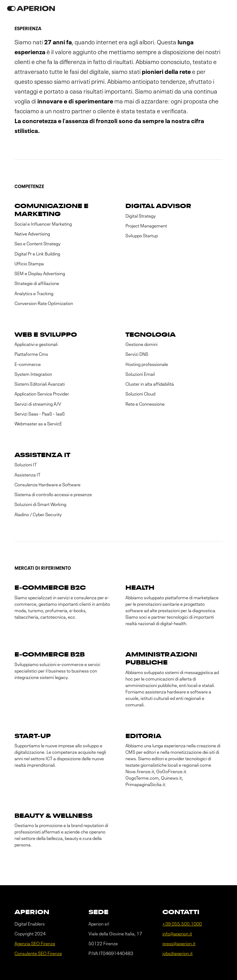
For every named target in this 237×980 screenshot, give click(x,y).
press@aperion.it (179, 944)
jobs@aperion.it (178, 954)
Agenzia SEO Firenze (35, 944)
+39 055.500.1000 (182, 924)
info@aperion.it (177, 934)
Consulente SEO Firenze (38, 954)
